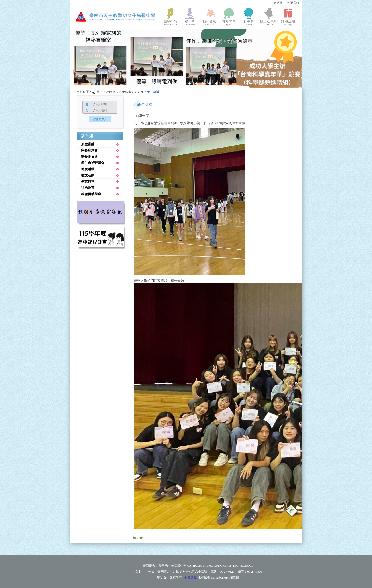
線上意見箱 (268, 23)
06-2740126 (227, 572)
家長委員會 (89, 157)
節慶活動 (88, 169)
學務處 (127, 92)
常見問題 (229, 23)
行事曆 (249, 23)
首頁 (100, 92)
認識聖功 (170, 23)
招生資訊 (209, 23)
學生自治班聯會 (93, 163)
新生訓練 (153, 92)
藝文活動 (88, 175)
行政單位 (112, 92)
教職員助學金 (91, 194)
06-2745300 (254, 572)
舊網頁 (277, 3)
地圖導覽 (190, 578)
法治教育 (88, 188)
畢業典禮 (88, 182)
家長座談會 (89, 150)
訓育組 (139, 92)
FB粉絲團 (288, 23)
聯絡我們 (292, 3)
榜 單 (190, 23)
